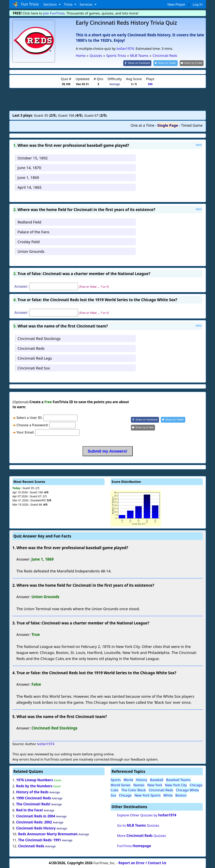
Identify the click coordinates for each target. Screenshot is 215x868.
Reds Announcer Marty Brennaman (48, 834)
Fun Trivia (26, 4)
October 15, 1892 (33, 158)
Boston (181, 795)
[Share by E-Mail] (192, 63)
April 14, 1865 (30, 187)
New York (155, 785)
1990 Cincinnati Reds (34, 798)
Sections (50, 4)
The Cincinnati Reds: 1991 (40, 840)
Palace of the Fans (33, 231)
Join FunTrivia (54, 13)
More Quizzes (141, 835)
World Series (121, 785)
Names (139, 785)
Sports (116, 780)
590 (150, 84)
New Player (176, 4)
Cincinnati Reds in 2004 (36, 816)
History (141, 780)
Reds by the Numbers (34, 786)
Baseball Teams (178, 780)
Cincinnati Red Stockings (39, 338)
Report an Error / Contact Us (142, 862)
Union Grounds (31, 251)
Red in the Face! (29, 810)
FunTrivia (134, 845)
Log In (198, 4)
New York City (176, 785)
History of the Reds (32, 792)
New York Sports (147, 795)
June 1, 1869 (28, 177)
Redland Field (29, 222)
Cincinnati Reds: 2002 (34, 822)
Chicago (125, 795)
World (128, 780)
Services (86, 4)
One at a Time (143, 125)
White (168, 795)
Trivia (69, 4)
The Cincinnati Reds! (33, 804)
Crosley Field (29, 241)
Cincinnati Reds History (36, 828)
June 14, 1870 (29, 167)
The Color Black (134, 790)
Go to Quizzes (138, 825)
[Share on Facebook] (141, 63)
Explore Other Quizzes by (147, 815)
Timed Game (192, 125)
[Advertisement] (108, 99)
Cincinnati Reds (31, 348)
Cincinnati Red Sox (34, 368)
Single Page (168, 125)
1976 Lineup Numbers (35, 780)
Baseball (157, 780)
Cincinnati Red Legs (35, 358)
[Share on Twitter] (168, 63)
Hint (199, 145)
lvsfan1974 (125, 48)
